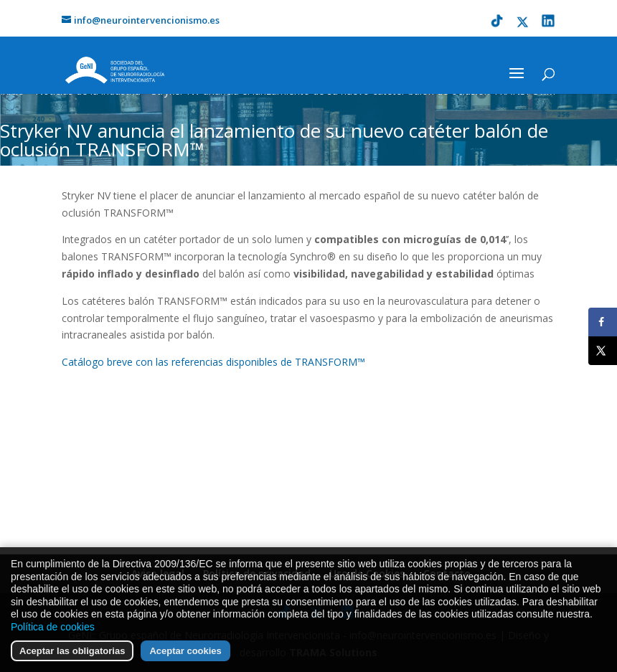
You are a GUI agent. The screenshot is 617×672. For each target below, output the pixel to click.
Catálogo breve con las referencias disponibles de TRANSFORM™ (213, 362)
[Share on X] (603, 351)
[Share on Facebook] (603, 322)
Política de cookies (53, 645)
